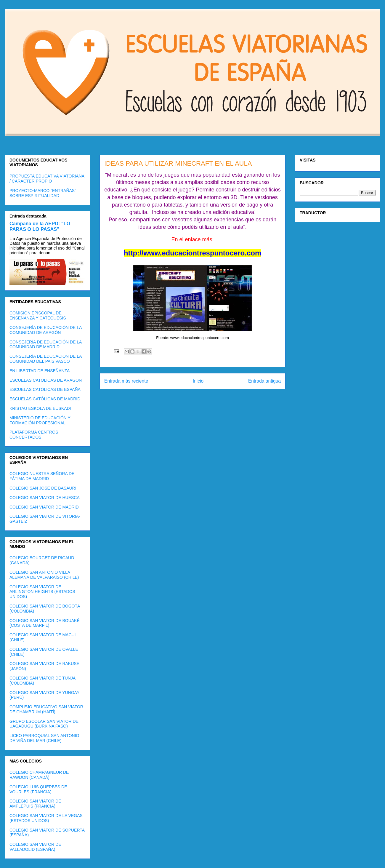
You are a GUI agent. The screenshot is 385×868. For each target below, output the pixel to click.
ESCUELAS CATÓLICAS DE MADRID (45, 399)
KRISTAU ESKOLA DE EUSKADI (40, 408)
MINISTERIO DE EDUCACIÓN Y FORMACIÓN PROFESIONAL (40, 420)
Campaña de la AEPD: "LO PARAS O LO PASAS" (40, 226)
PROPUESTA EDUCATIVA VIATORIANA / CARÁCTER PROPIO (47, 179)
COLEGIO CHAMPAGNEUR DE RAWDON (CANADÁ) (39, 775)
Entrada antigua (264, 381)
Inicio (198, 381)
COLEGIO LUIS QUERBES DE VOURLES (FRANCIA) (38, 789)
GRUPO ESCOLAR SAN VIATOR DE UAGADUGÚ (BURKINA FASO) (44, 724)
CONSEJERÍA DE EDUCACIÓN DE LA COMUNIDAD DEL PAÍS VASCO (46, 359)
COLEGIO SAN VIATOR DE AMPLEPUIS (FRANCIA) (35, 804)
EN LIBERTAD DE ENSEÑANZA (40, 371)
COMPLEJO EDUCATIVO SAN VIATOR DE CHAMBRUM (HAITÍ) (46, 709)
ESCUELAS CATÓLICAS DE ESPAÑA (45, 389)
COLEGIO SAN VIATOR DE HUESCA (45, 498)
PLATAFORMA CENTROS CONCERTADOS (34, 435)
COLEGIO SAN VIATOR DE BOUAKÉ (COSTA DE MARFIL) (45, 623)
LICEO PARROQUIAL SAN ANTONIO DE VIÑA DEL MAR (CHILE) (44, 738)
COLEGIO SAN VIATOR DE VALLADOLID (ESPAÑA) (35, 847)
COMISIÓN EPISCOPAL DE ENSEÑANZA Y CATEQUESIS (38, 315)
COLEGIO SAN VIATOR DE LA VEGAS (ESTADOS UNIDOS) (46, 818)
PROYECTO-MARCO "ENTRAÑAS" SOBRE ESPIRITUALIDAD (43, 193)
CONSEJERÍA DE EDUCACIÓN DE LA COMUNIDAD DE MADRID (46, 345)
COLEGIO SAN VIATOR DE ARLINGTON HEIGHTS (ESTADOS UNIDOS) (42, 592)
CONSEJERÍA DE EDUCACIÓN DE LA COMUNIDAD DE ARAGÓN (46, 330)
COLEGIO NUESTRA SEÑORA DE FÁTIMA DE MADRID (42, 476)
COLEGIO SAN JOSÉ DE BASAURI (43, 488)
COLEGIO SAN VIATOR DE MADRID (44, 507)
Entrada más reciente (126, 381)
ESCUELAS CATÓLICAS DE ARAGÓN (46, 380)
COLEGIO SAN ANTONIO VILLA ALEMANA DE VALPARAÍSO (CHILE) (44, 575)
